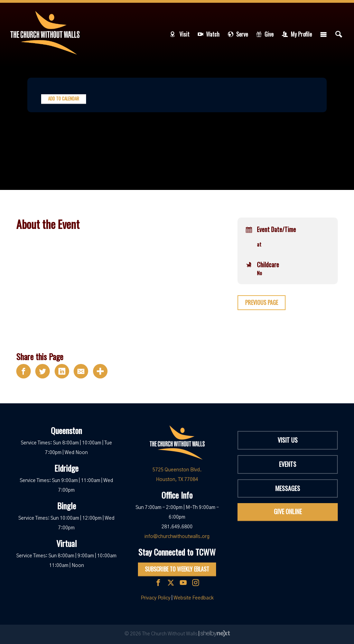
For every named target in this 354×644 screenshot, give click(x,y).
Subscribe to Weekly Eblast (177, 569)
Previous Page (262, 302)
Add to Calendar (64, 98)
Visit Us (288, 440)
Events (288, 464)
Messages (288, 488)
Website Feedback (194, 598)
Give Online (288, 511)
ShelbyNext (215, 634)
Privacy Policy (156, 598)
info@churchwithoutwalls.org (177, 537)
